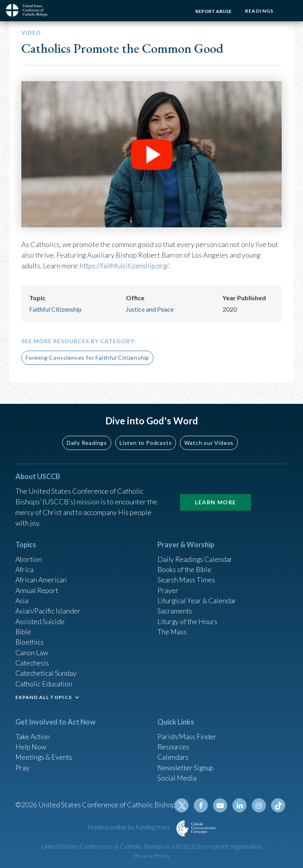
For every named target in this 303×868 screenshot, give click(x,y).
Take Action (33, 734)
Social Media (177, 777)
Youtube (221, 805)
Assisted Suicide (40, 618)
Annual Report (37, 586)
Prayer (168, 586)
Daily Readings (87, 437)
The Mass (172, 628)
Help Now (31, 745)
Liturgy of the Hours (188, 618)
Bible (24, 628)
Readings (259, 11)
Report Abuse (212, 11)
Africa (25, 565)
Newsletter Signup (186, 766)
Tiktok (278, 805)
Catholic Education (44, 682)
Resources (174, 745)
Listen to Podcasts (146, 437)
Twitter (183, 805)
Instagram (259, 805)
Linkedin (240, 805)
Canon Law (32, 650)
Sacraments (175, 607)
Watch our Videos (209, 437)
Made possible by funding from (129, 827)
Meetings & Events (45, 756)
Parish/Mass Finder (187, 734)
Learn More (215, 497)
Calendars (173, 756)
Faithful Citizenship (55, 309)
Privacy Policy (151, 856)
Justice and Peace (150, 309)
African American (41, 575)
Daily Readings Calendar (195, 554)
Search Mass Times (186, 575)
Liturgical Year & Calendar (198, 597)
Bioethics (30, 639)
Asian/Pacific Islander (48, 607)
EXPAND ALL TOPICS (44, 695)
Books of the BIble (185, 565)
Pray (22, 766)
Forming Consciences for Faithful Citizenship (87, 358)
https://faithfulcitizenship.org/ (126, 266)
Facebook (202, 805)
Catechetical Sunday (47, 671)
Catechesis (33, 660)
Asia (22, 597)
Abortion (29, 554)
